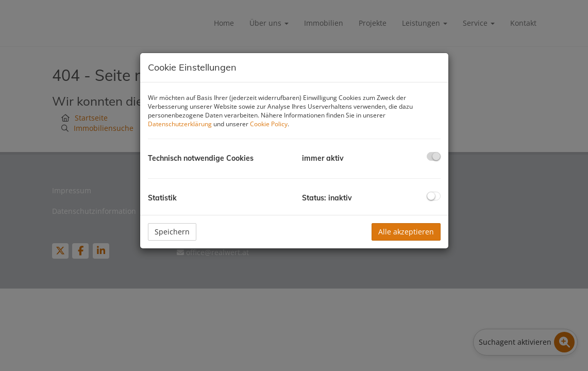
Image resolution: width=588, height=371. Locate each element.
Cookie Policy (269, 124)
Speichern (172, 232)
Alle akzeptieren (406, 232)
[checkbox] (434, 156)
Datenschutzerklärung (180, 124)
